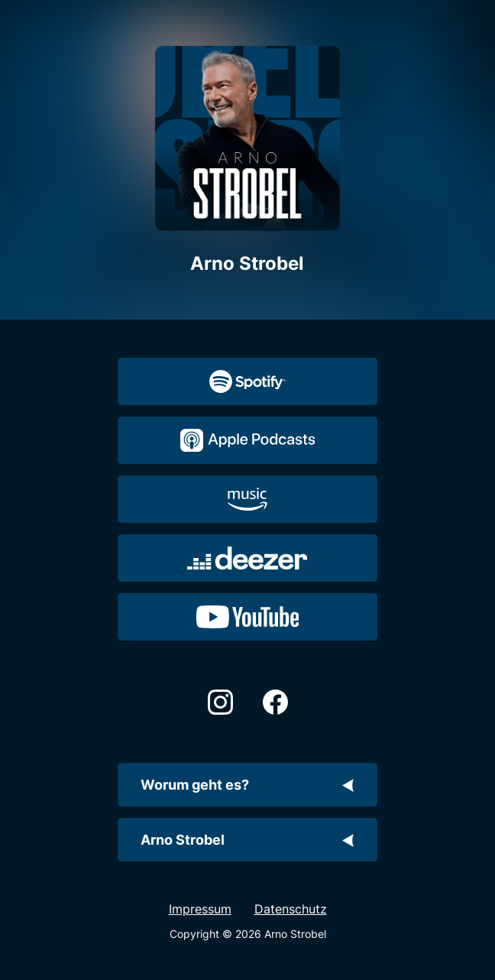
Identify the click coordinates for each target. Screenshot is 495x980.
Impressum (200, 909)
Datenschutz (291, 909)
